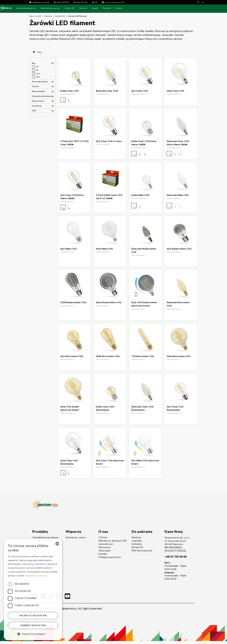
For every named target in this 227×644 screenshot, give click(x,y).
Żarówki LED (99, 8)
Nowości (124, 8)
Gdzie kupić (104, 554)
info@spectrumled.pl (41, 2)
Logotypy (137, 544)
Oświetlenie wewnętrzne (55, 8)
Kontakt (148, 8)
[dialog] (33, 589)
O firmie (103, 541)
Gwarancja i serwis (76, 541)
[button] (33, 634)
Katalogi (136, 541)
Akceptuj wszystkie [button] (33, 616)
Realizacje (136, 8)
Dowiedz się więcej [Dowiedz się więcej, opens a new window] (36, 576)
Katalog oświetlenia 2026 (113, 2)
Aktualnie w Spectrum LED (113, 544)
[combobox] (57, 544)
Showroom (105, 550)
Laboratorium (106, 547)
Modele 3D (137, 550)
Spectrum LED (35, 16)
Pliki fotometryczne (142, 554)
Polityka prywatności (110, 560)
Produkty (48, 16)
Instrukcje (137, 547)
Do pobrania (142, 535)
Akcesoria (113, 8)
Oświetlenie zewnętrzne (80, 8)
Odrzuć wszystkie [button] (33, 625)
